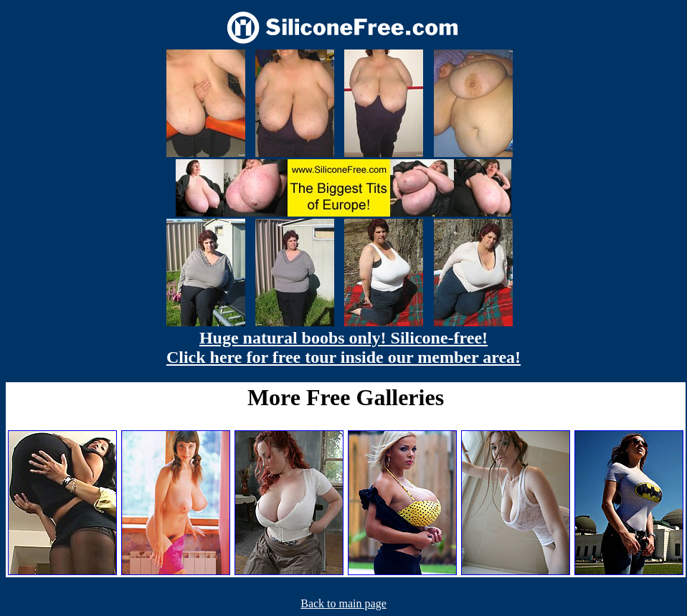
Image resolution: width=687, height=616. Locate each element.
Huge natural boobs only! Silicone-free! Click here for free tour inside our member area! (343, 347)
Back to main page (343, 603)
